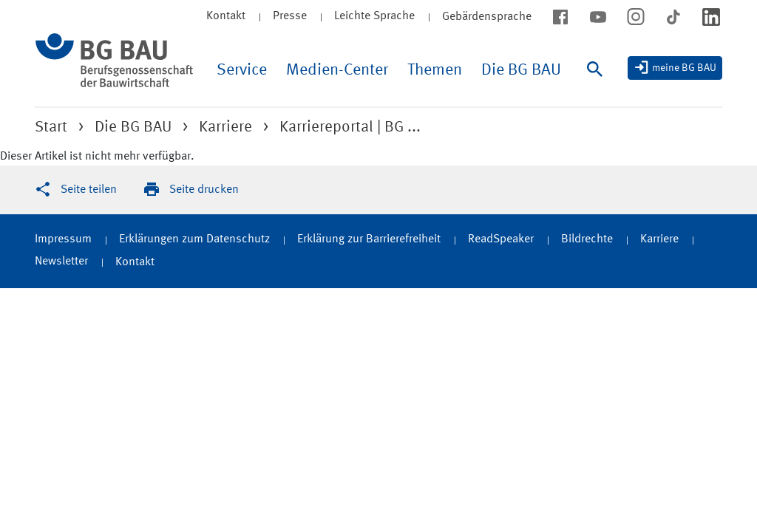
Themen (435, 70)
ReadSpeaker (501, 239)
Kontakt (226, 16)
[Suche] (598, 84)
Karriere (225, 127)
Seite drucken (204, 190)
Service (242, 70)
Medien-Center (337, 70)
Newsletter (61, 262)
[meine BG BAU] (675, 68)
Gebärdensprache (487, 17)
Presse (290, 16)
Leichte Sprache (374, 16)
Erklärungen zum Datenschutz (194, 239)
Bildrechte (587, 239)
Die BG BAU (521, 70)
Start (51, 127)
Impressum (63, 239)
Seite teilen (89, 190)
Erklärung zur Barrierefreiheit (369, 239)
